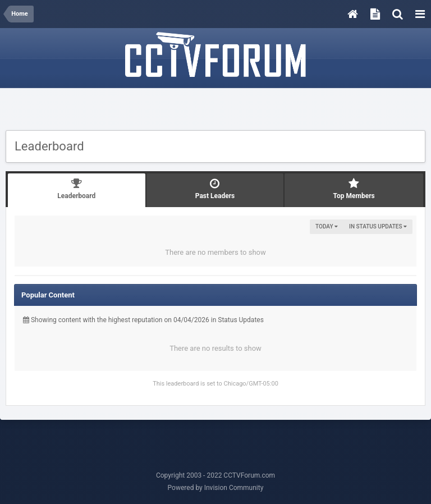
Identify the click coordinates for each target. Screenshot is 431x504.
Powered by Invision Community (216, 488)
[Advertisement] (215, 111)
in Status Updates (378, 226)
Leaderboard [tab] (77, 189)
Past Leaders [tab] (215, 189)
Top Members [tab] (354, 189)
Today (327, 226)
